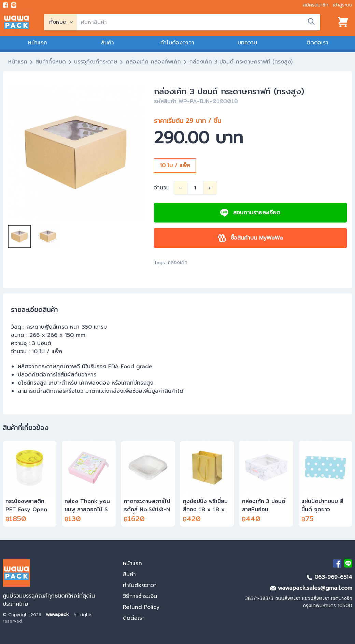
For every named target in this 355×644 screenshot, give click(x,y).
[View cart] (343, 22)
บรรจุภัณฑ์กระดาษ (96, 62)
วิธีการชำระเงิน (140, 596)
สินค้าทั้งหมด (51, 62)
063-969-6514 (330, 577)
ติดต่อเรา (317, 43)
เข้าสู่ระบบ (343, 5)
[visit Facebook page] (5, 5)
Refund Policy (141, 607)
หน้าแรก (38, 43)
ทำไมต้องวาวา (177, 43)
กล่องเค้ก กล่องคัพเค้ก (153, 62)
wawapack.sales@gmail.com (311, 588)
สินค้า (108, 43)
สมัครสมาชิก (316, 5)
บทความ (247, 43)
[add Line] (348, 563)
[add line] (14, 5)
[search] (198, 22)
